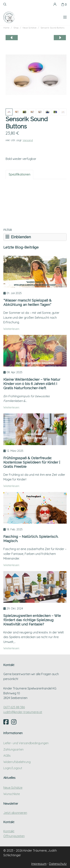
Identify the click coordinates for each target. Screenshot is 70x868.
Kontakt (9, 831)
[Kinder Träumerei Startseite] (9, 17)
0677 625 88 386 (14, 707)
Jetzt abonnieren (15, 813)
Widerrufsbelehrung (17, 762)
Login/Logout (13, 768)
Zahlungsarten (13, 749)
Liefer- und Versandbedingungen (26, 743)
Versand (28, 140)
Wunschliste (12, 794)
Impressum (39, 864)
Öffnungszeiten (14, 836)
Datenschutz (58, 864)
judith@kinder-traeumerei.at (23, 712)
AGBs (7, 756)
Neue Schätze (13, 788)
